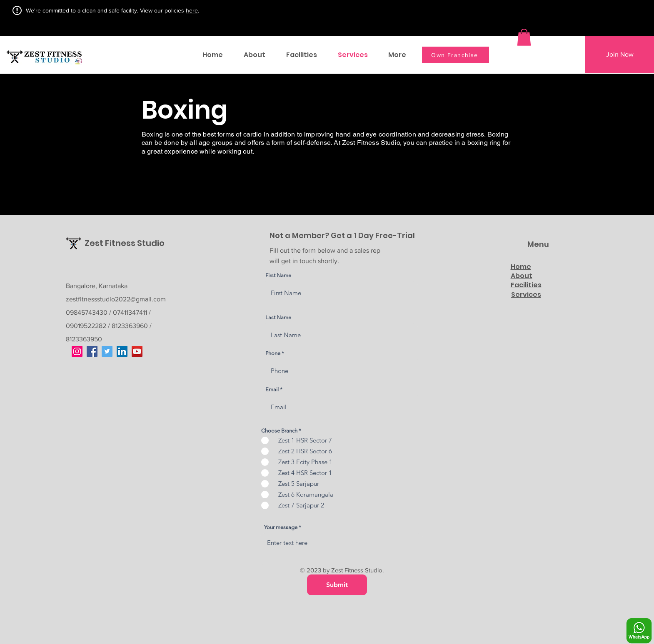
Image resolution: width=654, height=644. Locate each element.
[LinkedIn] (122, 351)
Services (526, 295)
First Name (278, 275)
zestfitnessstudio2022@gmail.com (116, 299)
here (192, 10)
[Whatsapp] (639, 631)
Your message (281, 527)
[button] (524, 37)
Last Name (278, 317)
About (522, 276)
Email (272, 389)
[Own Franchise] (456, 55)
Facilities (526, 285)
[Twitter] (107, 351)
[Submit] (337, 585)
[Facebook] (92, 351)
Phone (273, 353)
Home (521, 267)
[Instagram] (77, 351)
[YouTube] (137, 351)
